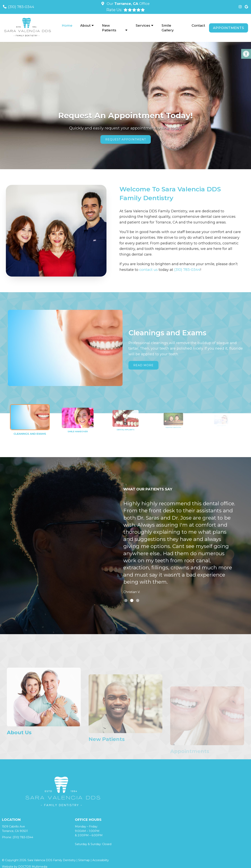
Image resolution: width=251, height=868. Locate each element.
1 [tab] (126, 600)
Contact (198, 25)
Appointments (229, 28)
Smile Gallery (168, 28)
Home (67, 25)
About (85, 25)
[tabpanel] (180, 548)
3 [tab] (138, 600)
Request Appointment (126, 139)
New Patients (109, 28)
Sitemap (84, 860)
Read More (143, 365)
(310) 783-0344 (21, 7)
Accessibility (101, 860)
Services (143, 25)
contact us (132, 270)
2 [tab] (132, 600)
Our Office (128, 4)
